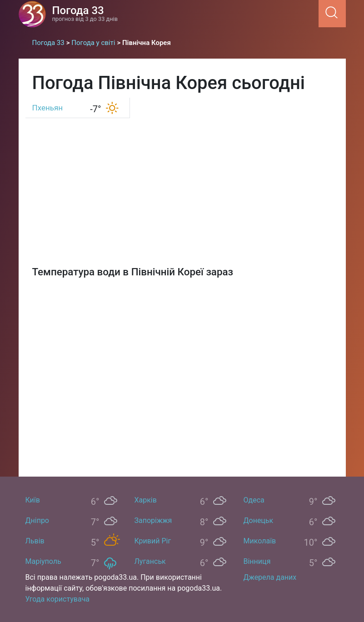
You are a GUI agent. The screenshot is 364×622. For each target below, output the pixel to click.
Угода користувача (58, 599)
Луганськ (150, 561)
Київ (33, 500)
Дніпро (37, 520)
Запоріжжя (153, 520)
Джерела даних (270, 577)
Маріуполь (43, 561)
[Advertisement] (182, 189)
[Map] (182, 372)
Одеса (254, 500)
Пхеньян (48, 108)
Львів (35, 541)
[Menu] (316, 13)
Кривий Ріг (153, 541)
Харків (146, 500)
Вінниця (257, 561)
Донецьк (259, 520)
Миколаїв (260, 541)
